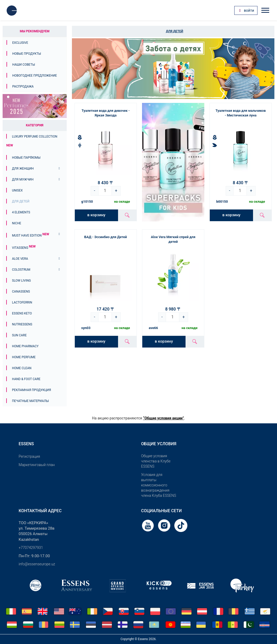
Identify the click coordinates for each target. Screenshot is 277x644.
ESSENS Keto (22, 313)
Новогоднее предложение (35, 76)
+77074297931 (31, 548)
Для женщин (23, 169)
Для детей (21, 201)
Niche (17, 223)
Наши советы (24, 65)
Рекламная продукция (32, 390)
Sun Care (19, 335)
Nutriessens (22, 324)
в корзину (96, 215)
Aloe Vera (20, 259)
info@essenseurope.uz (37, 564)
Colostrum (21, 270)
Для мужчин (23, 179)
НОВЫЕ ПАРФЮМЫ (26, 158)
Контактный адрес (40, 511)
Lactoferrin (22, 302)
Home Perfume (24, 357)
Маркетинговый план (37, 465)
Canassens (21, 292)
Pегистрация (29, 456)
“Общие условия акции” (164, 418)
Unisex (17, 190)
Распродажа (23, 86)
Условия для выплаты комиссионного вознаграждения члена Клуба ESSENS (159, 485)
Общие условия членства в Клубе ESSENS (156, 461)
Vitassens (24, 248)
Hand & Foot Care (26, 379)
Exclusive (20, 43)
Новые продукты (27, 54)
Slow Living (21, 281)
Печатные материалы (30, 401)
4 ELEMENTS (21, 212)
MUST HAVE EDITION (30, 236)
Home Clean (22, 368)
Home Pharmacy (25, 346)
